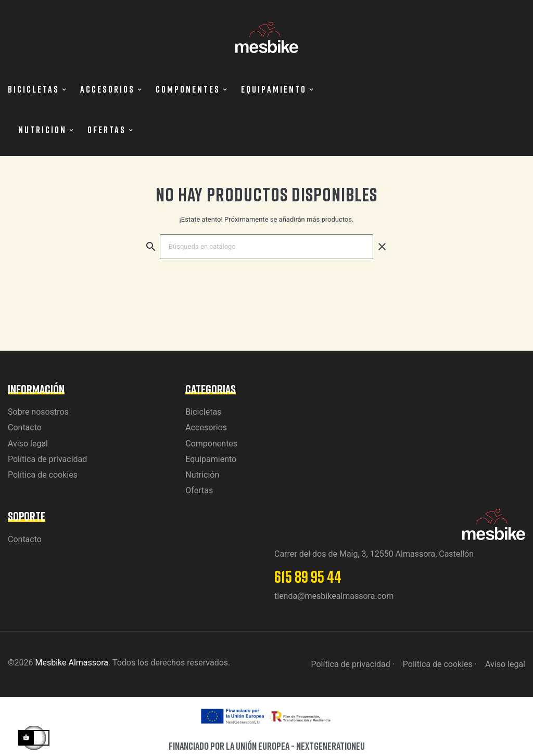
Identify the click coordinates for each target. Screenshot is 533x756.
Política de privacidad (47, 459)
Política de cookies (43, 475)
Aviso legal (28, 444)
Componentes (211, 444)
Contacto (25, 427)
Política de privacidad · (352, 664)
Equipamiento (211, 459)
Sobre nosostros (38, 412)
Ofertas (199, 490)
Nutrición (202, 475)
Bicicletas (203, 412)
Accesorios (206, 427)
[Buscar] (266, 247)
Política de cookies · (440, 664)
